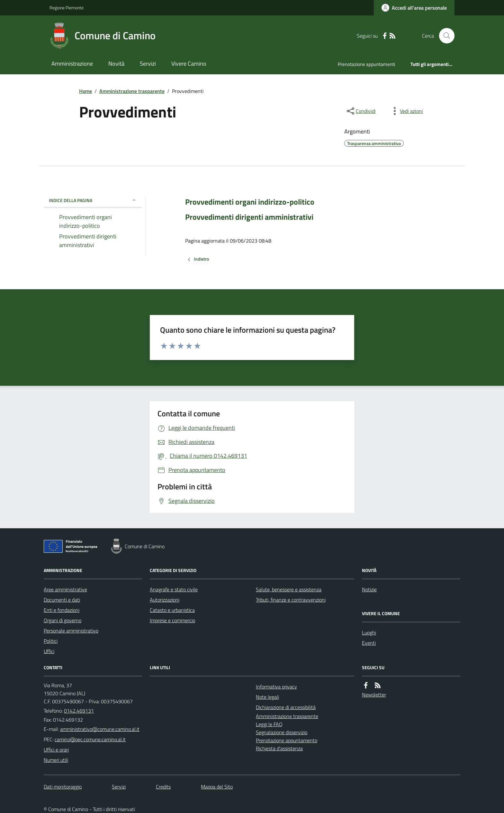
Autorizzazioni (165, 600)
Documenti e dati (62, 600)
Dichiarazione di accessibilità (286, 707)
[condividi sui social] (361, 111)
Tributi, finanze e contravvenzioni (291, 600)
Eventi (369, 643)
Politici (51, 641)
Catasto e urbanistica (172, 610)
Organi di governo (63, 620)
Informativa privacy (276, 687)
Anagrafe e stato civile (174, 589)
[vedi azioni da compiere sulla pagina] (406, 111)
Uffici (49, 651)
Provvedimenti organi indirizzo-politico (250, 202)
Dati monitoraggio (63, 787)
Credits (163, 787)
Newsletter (374, 695)
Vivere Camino (189, 64)
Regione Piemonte (67, 8)
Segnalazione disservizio (282, 732)
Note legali (267, 697)
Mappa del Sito (217, 787)
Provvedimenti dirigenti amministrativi (249, 217)
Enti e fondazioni (62, 610)
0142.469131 (79, 711)
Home (85, 91)
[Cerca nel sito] (444, 36)
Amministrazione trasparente (132, 91)
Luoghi (369, 633)
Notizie (369, 589)
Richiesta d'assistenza (279, 748)
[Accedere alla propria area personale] (414, 8)
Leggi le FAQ (269, 724)
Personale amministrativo (71, 631)
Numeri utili (56, 760)
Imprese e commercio (172, 620)
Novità (116, 64)
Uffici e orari (56, 750)
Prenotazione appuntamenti (366, 64)
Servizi (148, 64)
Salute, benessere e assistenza (289, 589)
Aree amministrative (65, 589)
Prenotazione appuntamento (287, 740)
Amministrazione (72, 64)
